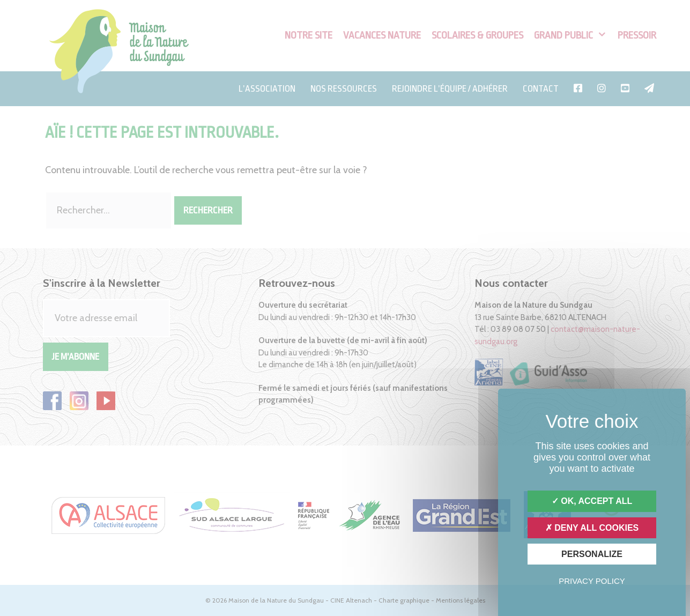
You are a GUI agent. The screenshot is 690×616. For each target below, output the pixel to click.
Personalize (592, 554)
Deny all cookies (592, 528)
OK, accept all (592, 501)
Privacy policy (592, 581)
